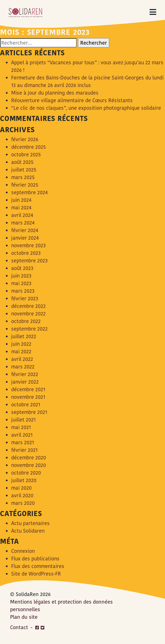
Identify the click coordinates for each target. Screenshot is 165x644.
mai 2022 (21, 351)
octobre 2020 (26, 473)
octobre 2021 (26, 404)
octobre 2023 (26, 253)
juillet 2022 (24, 336)
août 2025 (22, 162)
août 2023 (22, 268)
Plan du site (24, 617)
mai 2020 (21, 488)
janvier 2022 (25, 382)
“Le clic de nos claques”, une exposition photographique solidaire (86, 108)
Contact (19, 627)
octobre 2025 (26, 154)
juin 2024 (21, 200)
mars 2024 (23, 223)
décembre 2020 (29, 458)
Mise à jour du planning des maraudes (55, 93)
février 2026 (25, 139)
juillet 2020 (24, 480)
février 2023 (25, 298)
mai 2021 (21, 427)
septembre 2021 (29, 412)
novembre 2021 (28, 397)
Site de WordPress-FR (36, 574)
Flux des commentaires (38, 566)
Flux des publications (35, 559)
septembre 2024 (29, 192)
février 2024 (25, 230)
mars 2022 (23, 367)
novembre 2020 (29, 465)
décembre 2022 (28, 306)
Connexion (23, 551)
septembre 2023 (29, 261)
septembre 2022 (29, 329)
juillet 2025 (24, 170)
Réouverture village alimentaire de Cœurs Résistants (72, 100)
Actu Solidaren (28, 531)
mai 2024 (21, 208)
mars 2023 (23, 291)
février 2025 (25, 185)
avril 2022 (22, 359)
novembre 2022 (28, 314)
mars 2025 (23, 177)
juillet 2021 (23, 420)
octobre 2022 (26, 321)
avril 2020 (22, 495)
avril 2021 (22, 435)
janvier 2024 (25, 238)
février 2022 (25, 374)
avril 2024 (22, 215)
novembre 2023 (28, 245)
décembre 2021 (28, 389)
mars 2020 (23, 503)
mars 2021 (23, 442)
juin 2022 (21, 344)
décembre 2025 (28, 147)
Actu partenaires (30, 523)
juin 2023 (21, 276)
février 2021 (24, 450)
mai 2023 (21, 283)
